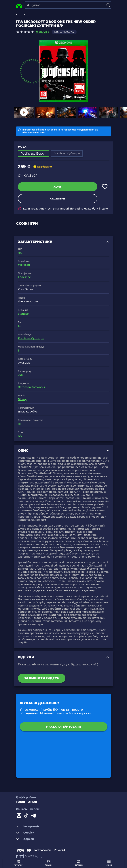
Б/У (20, 436)
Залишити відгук (42, 678)
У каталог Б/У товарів (63, 727)
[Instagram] (20, 816)
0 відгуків (43, 32)
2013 (21, 375)
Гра (20, 253)
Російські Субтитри (31, 338)
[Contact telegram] (34, 816)
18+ (20, 326)
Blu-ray (23, 399)
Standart (24, 314)
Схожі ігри (58, 199)
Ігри (23, 14)
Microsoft (24, 265)
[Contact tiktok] (27, 816)
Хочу (58, 187)
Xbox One (24, 277)
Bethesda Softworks (31, 387)
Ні (19, 424)
